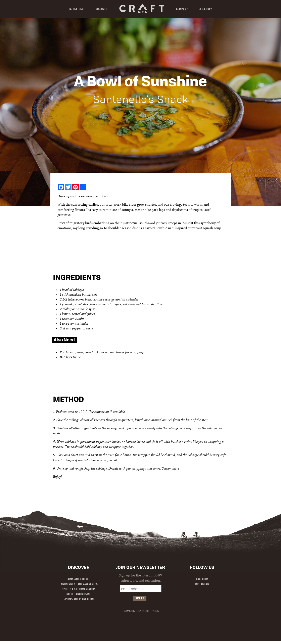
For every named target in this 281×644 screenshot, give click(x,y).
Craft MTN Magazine (142, 8)
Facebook (202, 579)
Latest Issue (77, 9)
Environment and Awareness (79, 584)
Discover (101, 9)
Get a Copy (205, 9)
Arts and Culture (79, 579)
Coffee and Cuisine (79, 594)
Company (182, 9)
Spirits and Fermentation (79, 589)
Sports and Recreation (79, 599)
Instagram (202, 584)
